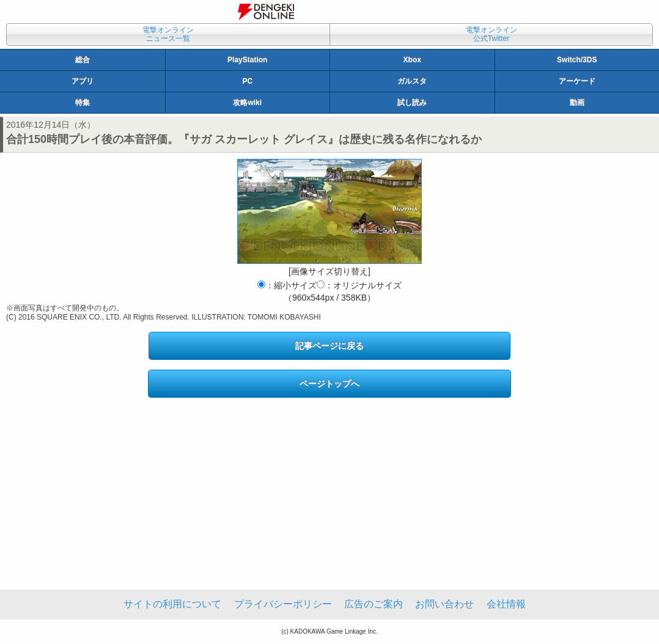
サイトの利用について (172, 604)
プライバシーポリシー (283, 604)
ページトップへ (330, 384)
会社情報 (506, 604)
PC (247, 81)
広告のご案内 (374, 604)
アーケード (577, 81)
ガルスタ (412, 81)
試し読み (412, 103)
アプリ (83, 81)
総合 (83, 60)
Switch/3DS (577, 60)
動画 (577, 103)
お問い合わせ (444, 604)
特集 (83, 103)
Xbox (412, 60)
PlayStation (247, 60)
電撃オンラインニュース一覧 (168, 34)
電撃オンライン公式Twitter (491, 34)
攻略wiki (247, 103)
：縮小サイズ (287, 285)
